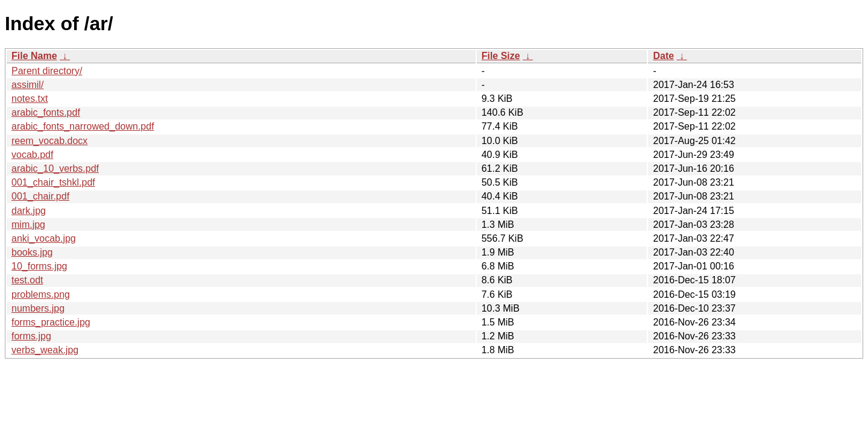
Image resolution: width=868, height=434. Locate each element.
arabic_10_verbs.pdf (55, 168)
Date (663, 56)
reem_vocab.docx (49, 141)
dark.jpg (29, 211)
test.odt (27, 280)
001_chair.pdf (40, 196)
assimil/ (27, 85)
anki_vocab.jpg (44, 238)
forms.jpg (31, 336)
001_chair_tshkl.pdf (53, 182)
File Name (34, 56)
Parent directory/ (47, 71)
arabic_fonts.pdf (46, 112)
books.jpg (32, 252)
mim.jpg (28, 225)
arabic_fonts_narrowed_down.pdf (83, 126)
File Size (501, 56)
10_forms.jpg (39, 266)
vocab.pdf (32, 155)
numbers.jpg (38, 308)
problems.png (41, 294)
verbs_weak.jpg (45, 350)
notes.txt (30, 99)
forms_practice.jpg (51, 322)
